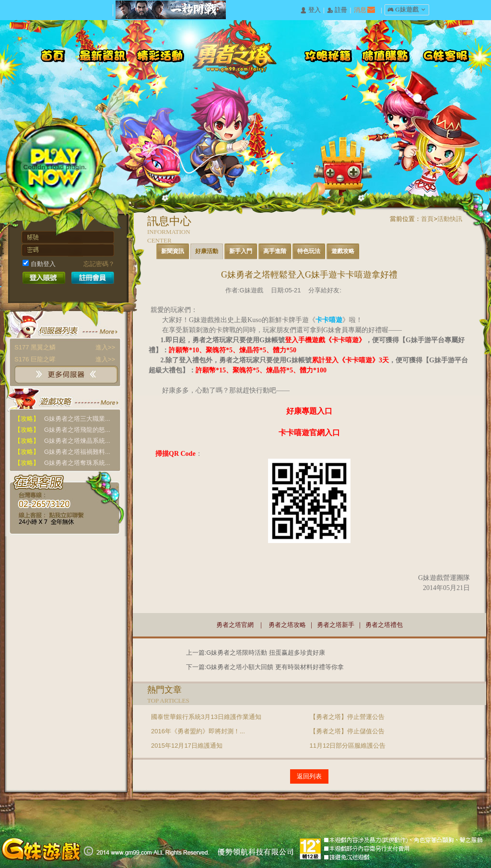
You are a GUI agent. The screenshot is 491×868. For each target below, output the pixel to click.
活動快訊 (450, 219)
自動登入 (39, 264)
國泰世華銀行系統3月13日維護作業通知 (206, 717)
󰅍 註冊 (337, 10)
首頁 (427, 219)
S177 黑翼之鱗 (65, 347)
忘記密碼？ (99, 264)
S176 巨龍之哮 (65, 359)
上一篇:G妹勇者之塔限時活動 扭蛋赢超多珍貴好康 (256, 653)
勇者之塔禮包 (384, 625)
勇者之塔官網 (235, 625)
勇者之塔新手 (336, 625)
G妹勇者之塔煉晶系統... (62, 441)
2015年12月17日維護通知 (187, 746)
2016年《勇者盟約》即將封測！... (198, 731)
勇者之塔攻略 (287, 625)
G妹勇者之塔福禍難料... (62, 452)
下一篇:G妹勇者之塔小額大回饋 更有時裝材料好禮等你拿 (265, 667)
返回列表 (309, 776)
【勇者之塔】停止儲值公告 (347, 731)
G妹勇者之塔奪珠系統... (62, 463)
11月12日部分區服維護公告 (348, 746)
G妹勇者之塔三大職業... (62, 419)
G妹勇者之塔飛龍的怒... (62, 430)
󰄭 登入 (310, 10)
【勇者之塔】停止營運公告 (347, 717)
